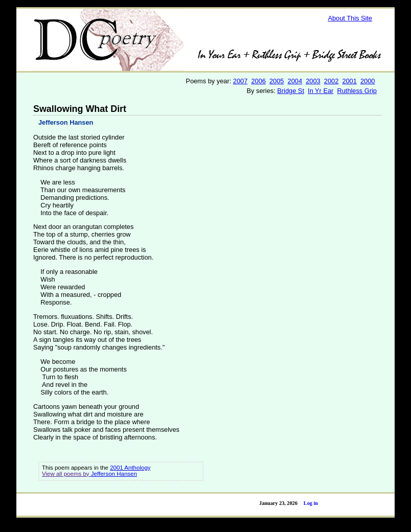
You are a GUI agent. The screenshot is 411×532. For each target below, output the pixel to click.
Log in (311, 503)
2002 (331, 81)
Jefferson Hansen (66, 122)
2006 (258, 81)
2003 (313, 81)
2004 (295, 81)
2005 (277, 81)
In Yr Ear (321, 91)
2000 (368, 81)
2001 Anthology (130, 468)
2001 (349, 81)
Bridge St (291, 91)
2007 (240, 81)
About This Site (350, 18)
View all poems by (66, 474)
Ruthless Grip (357, 91)
